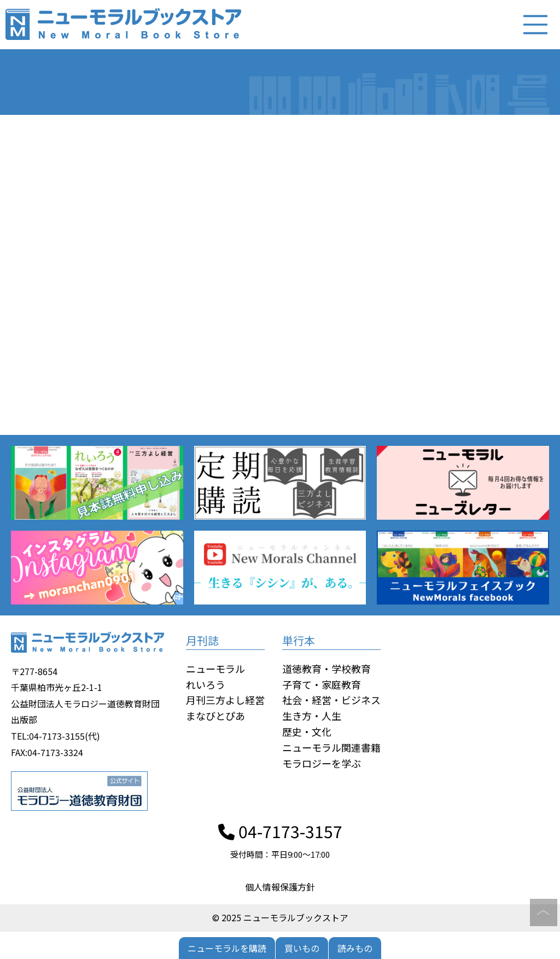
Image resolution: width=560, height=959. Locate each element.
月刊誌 (202, 640)
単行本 (299, 640)
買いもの (302, 948)
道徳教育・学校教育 (326, 669)
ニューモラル (215, 669)
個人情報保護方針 (280, 887)
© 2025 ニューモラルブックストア (280, 917)
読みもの (355, 948)
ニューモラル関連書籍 (331, 747)
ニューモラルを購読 (227, 948)
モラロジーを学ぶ (322, 763)
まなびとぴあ (215, 716)
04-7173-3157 (280, 831)
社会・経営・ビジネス (331, 700)
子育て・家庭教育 (322, 684)
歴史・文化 (307, 731)
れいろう (206, 684)
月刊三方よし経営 (225, 700)
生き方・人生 (312, 716)
